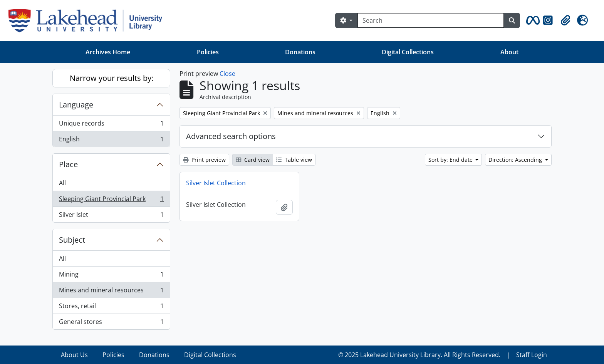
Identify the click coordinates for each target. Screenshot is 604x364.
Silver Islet (111, 216)
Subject (72, 240)
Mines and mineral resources (111, 292)
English (111, 141)
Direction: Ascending (516, 160)
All (62, 183)
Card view (253, 160)
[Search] (431, 20)
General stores (111, 323)
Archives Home (108, 52)
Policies (208, 52)
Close (227, 74)
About (509, 52)
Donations (300, 52)
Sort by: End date (451, 160)
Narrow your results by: (112, 78)
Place (68, 164)
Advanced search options (231, 136)
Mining (111, 276)
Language (76, 105)
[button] (532, 20)
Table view (294, 160)
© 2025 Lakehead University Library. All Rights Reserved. (419, 355)
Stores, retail (111, 308)
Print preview (204, 160)
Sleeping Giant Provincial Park (111, 200)
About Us (74, 355)
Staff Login (532, 355)
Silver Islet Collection (216, 183)
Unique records (111, 125)
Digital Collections (408, 52)
